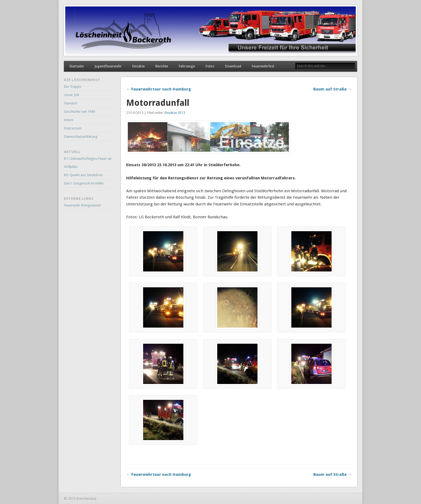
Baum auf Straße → (333, 89)
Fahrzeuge (187, 66)
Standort (71, 103)
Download (233, 66)
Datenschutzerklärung (81, 137)
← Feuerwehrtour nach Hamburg (159, 89)
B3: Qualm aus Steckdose (83, 175)
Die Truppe (72, 87)
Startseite (77, 66)
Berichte (162, 66)
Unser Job (72, 95)
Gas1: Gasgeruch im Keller (84, 183)
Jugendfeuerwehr (108, 66)
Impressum (73, 128)
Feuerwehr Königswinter (83, 205)
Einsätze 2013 (175, 113)
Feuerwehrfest (263, 66)
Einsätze (139, 66)
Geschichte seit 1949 (79, 112)
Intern (69, 120)
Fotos (210, 66)
